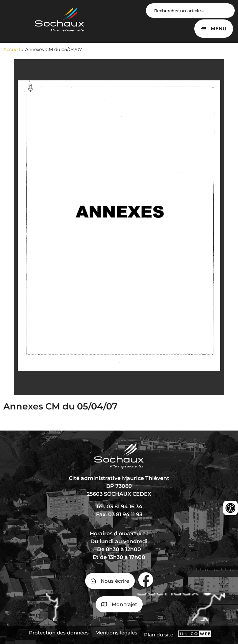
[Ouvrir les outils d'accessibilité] (230, 508)
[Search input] (190, 11)
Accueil (12, 49)
